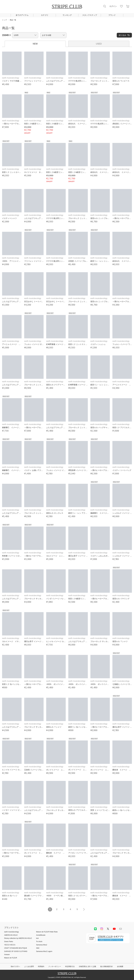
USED (99, 44)
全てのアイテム (22, 15)
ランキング (67, 15)
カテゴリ (45, 15)
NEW (35, 44)
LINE (95, 929)
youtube (114, 929)
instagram (102, 929)
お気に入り (121, 6)
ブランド (112, 15)
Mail (121, 929)
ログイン (113, 6)
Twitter (108, 929)
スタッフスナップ (90, 15)
